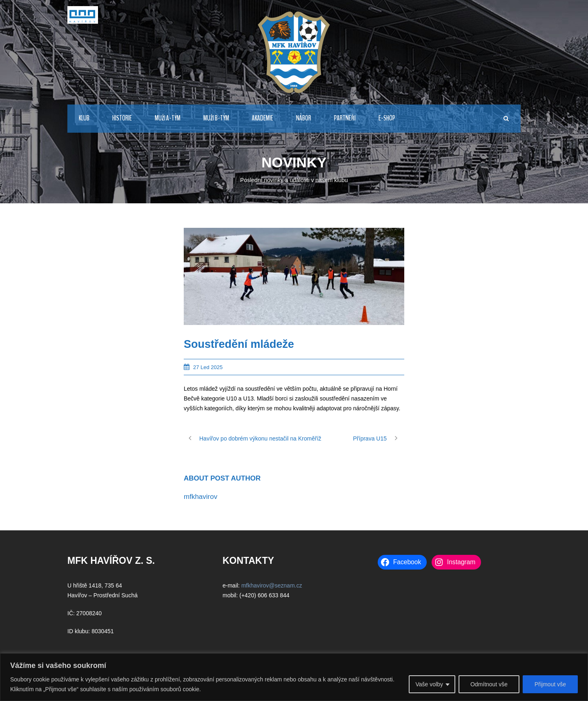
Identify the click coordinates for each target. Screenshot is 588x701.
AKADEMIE (263, 118)
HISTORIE (122, 118)
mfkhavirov (200, 497)
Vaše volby (429, 684)
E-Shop (387, 118)
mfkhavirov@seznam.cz (272, 585)
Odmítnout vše (489, 684)
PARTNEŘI (345, 118)
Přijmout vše (550, 684)
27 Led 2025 (208, 367)
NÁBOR (304, 118)
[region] (294, 677)
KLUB (84, 118)
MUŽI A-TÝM (168, 118)
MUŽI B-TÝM (216, 118)
